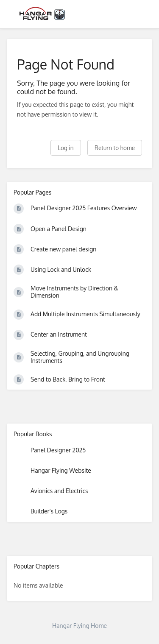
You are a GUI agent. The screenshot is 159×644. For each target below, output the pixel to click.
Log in (66, 148)
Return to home (115, 148)
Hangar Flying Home (79, 626)
